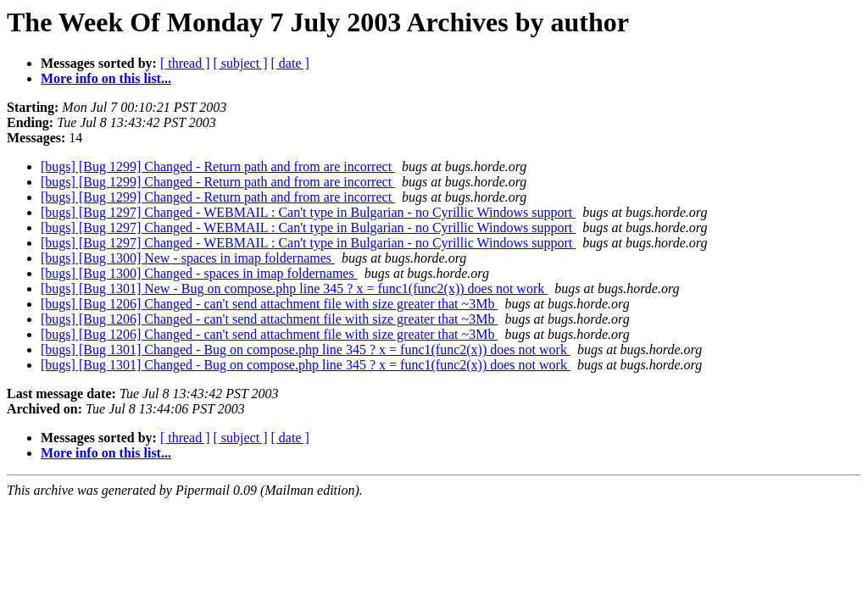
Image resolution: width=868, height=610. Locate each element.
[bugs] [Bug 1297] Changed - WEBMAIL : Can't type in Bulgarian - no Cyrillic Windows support (308, 212)
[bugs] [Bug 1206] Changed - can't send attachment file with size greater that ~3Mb (269, 304)
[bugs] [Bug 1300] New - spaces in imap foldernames (188, 258)
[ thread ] (185, 63)
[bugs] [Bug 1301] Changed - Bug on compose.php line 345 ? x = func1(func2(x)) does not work (306, 349)
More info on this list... (106, 78)
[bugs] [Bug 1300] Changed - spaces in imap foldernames (199, 273)
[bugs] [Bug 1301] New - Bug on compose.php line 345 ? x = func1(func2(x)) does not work (294, 288)
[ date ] (290, 63)
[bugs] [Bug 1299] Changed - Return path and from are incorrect (218, 166)
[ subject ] (241, 63)
